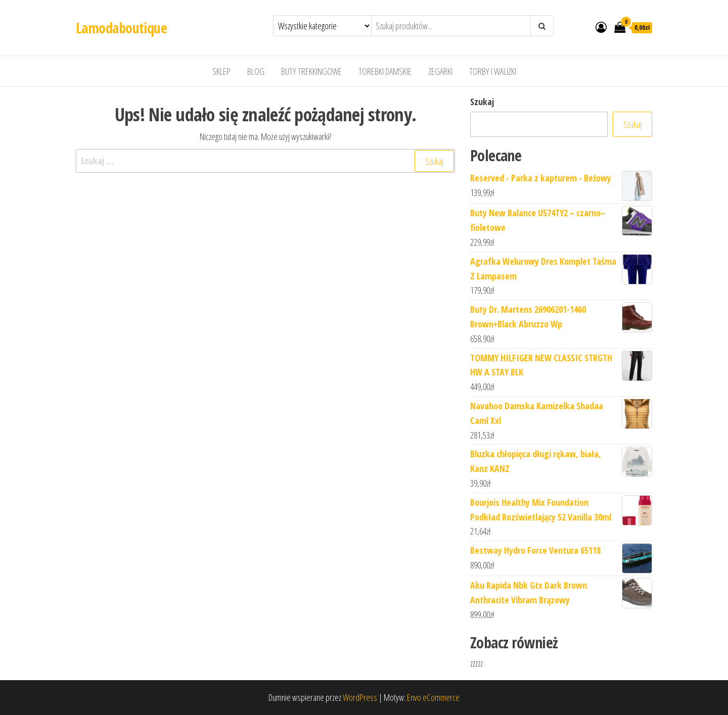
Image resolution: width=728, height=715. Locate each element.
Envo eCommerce (433, 697)
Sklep (221, 71)
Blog (256, 71)
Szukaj (482, 102)
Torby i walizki (493, 71)
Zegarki (440, 71)
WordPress (360, 697)
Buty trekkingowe (311, 71)
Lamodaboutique (121, 28)
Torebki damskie (385, 71)
